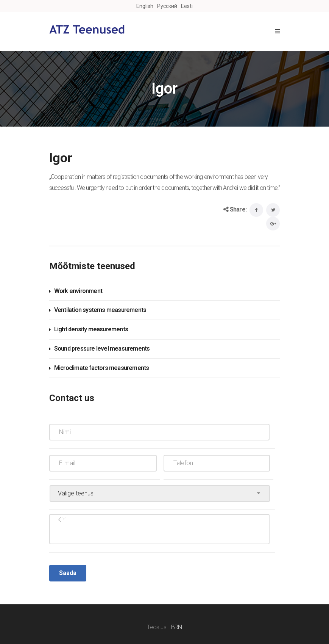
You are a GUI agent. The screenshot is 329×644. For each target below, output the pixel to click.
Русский (167, 6)
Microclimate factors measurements (102, 368)
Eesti (187, 6)
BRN (177, 627)
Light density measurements (91, 329)
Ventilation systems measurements (100, 310)
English (145, 6)
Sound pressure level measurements (102, 349)
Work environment (78, 291)
